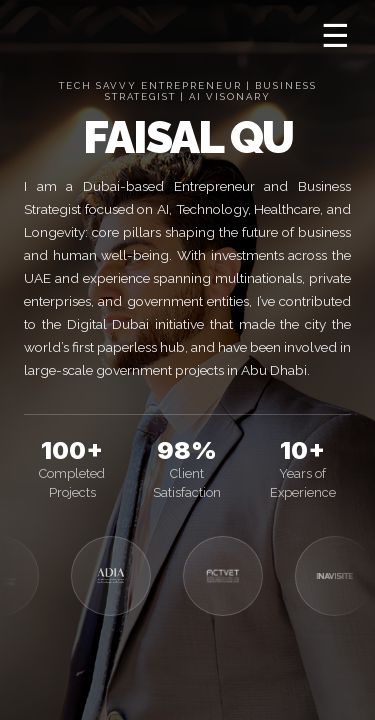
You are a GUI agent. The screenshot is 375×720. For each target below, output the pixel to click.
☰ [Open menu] (335, 36)
